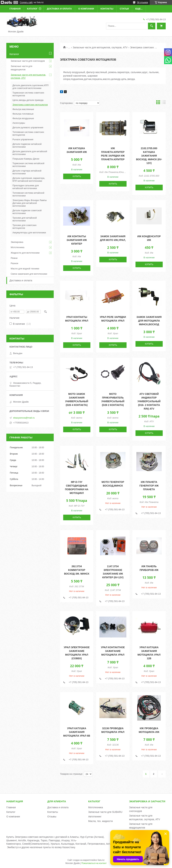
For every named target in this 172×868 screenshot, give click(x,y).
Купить (77, 176)
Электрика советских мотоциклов (30, 105)
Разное (14, 263)
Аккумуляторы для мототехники (29, 233)
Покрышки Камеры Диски (26, 159)
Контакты (107, 9)
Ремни (14, 258)
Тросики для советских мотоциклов (24, 227)
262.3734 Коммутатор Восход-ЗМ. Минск (77, 570)
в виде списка (164, 103)
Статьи (124, 9)
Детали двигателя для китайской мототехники (30, 153)
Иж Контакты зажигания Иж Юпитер (77, 240)
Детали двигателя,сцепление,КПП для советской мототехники (31, 87)
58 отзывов (143, 2)
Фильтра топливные (23, 114)
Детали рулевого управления (28, 127)
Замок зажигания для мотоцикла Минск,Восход (149, 321)
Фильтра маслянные (23, 109)
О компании (86, 9)
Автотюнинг (95, 817)
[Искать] (152, 26)
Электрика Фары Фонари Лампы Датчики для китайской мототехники (30, 203)
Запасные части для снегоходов (28, 61)
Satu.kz (101, 860)
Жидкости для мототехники (25, 253)
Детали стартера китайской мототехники (27, 172)
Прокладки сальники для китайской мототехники (26, 187)
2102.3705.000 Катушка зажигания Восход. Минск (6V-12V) (149, 156)
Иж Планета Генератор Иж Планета (149, 486)
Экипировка (17, 242)
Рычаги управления (23, 139)
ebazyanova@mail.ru (24, 418)
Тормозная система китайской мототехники (28, 165)
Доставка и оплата (59, 9)
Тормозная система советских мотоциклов (28, 94)
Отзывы (52, 817)
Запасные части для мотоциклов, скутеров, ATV (100, 47)
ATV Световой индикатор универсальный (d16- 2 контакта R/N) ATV (149, 401)
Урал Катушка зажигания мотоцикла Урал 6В (77, 732)
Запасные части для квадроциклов (21, 68)
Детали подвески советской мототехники (27, 212)
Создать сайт (26, 2)
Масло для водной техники (25, 269)
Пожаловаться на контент (94, 863)
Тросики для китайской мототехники (25, 219)
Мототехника (18, 247)
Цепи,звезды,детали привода (28, 100)
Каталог (32, 9)
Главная (15, 9)
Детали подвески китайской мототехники (27, 145)
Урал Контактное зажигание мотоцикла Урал (113, 651)
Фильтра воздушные (23, 118)
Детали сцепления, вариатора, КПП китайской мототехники (29, 179)
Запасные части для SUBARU (105, 812)
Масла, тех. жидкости (101, 821)
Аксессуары (19, 123)
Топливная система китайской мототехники (28, 194)
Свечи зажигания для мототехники (29, 274)
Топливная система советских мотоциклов (28, 133)
